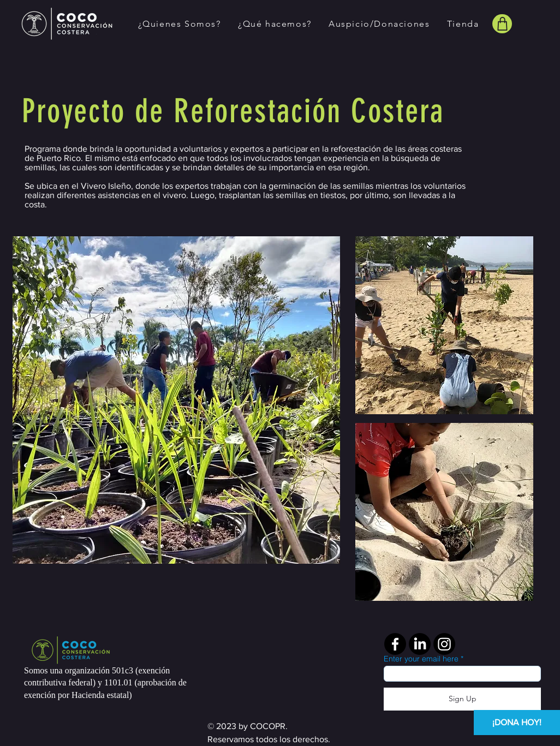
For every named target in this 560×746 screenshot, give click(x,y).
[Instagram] (444, 644)
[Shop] (502, 24)
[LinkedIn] (420, 644)
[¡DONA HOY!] (517, 723)
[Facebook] (395, 644)
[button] (179, 24)
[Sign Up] (462, 699)
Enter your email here (421, 659)
